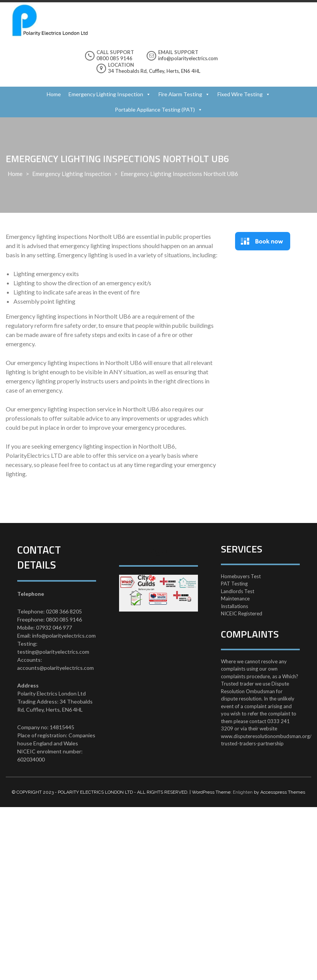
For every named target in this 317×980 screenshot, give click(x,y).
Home (54, 94)
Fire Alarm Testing (180, 94)
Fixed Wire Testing (240, 94)
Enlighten (243, 792)
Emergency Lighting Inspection (106, 94)
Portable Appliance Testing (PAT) (155, 109)
